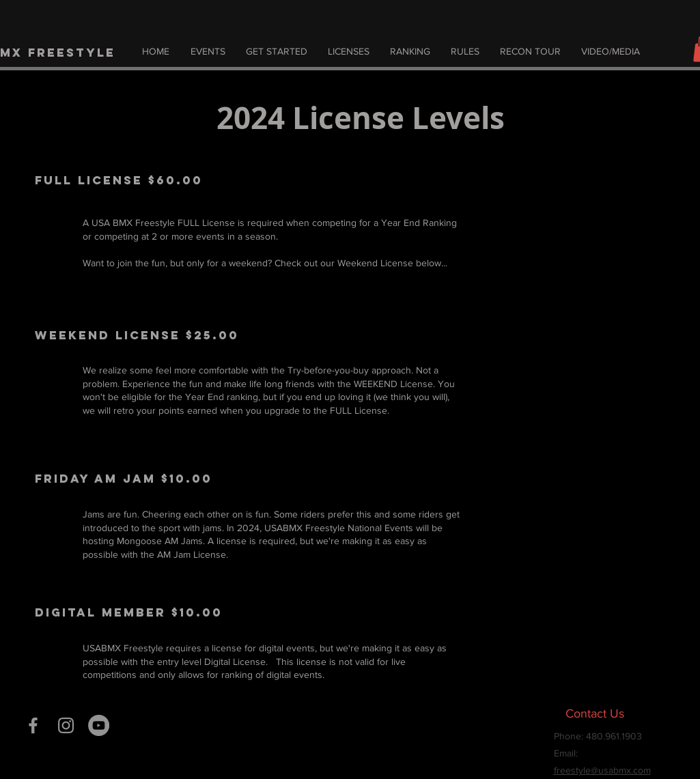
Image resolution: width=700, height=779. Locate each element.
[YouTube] (99, 725)
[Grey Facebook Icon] (33, 725)
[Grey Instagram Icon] (66, 725)
